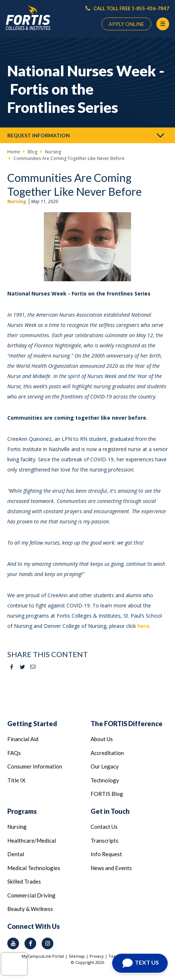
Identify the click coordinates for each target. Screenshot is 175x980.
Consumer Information (35, 766)
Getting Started (32, 724)
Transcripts (104, 840)
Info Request (106, 854)
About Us (102, 739)
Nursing (17, 201)
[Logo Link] (28, 18)
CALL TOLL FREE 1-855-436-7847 (127, 8)
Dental (16, 854)
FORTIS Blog (107, 794)
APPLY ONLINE (126, 24)
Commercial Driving (31, 895)
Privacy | (99, 956)
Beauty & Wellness (30, 909)
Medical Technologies (34, 868)
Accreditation (107, 753)
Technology (105, 780)
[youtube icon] (13, 943)
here (143, 626)
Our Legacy (105, 766)
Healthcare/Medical (32, 840)
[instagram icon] (47, 943)
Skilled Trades (24, 881)
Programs (22, 811)
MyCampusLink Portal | (45, 956)
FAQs (14, 753)
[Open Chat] (140, 963)
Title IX (16, 780)
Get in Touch (110, 811)
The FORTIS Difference (127, 724)
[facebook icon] (30, 943)
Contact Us (104, 827)
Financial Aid (23, 739)
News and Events (111, 868)
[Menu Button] (163, 24)
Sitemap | (79, 956)
